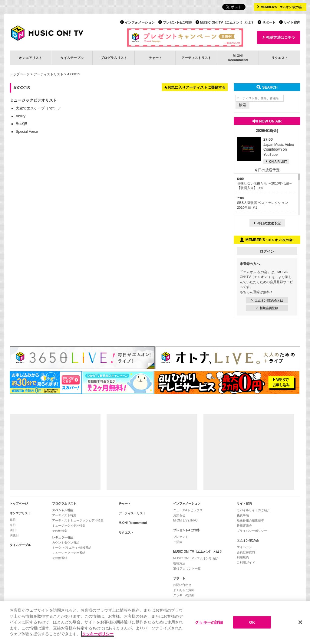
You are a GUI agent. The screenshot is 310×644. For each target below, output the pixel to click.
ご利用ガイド (246, 562)
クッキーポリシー (98, 634)
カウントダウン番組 (66, 543)
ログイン (267, 251)
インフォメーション (140, 22)
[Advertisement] (55, 452)
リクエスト (280, 58)
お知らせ (179, 515)
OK (252, 622)
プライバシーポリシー (252, 531)
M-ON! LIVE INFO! (186, 520)
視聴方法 (179, 563)
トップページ (20, 74)
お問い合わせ (182, 585)
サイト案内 (292, 22)
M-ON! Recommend (133, 523)
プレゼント (181, 537)
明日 (13, 530)
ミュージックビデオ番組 (69, 553)
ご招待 (178, 542)
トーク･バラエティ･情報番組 (72, 548)
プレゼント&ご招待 (177, 22)
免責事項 (243, 515)
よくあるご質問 (184, 590)
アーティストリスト (196, 58)
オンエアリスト (30, 58)
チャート (155, 58)
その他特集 (60, 531)
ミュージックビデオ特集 (69, 526)
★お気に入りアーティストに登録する (195, 87)
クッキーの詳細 (184, 595)
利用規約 (243, 557)
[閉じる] (300, 622)
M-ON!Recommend (238, 58)
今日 (13, 525)
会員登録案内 (246, 552)
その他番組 (60, 558)
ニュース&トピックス (188, 510)
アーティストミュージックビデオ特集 (78, 520)
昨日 (13, 520)
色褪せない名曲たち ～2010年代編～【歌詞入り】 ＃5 (265, 183)
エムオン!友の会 (248, 540)
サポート (269, 22)
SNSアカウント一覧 (187, 569)
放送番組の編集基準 (250, 520)
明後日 (14, 535)
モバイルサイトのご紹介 (253, 510)
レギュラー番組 (63, 537)
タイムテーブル (72, 58)
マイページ (244, 547)
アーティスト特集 (64, 515)
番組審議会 (244, 526)
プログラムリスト (114, 58)
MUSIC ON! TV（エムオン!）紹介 (196, 558)
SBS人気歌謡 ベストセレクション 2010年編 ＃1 (262, 203)
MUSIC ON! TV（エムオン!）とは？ (227, 22)
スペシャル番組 (63, 510)
